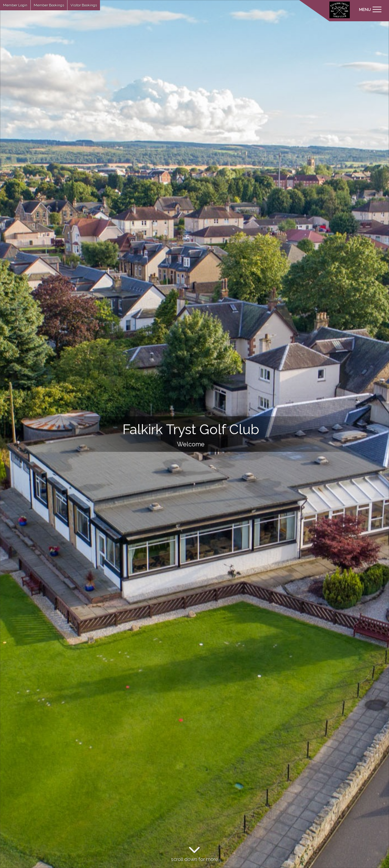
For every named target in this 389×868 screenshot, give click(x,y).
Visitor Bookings (84, 5)
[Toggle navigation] (370, 9)
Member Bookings (49, 5)
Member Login (15, 5)
